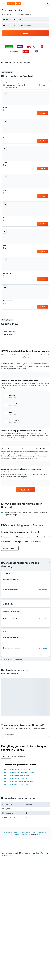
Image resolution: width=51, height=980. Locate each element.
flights (43, 853)
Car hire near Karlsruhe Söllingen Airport (18, 775)
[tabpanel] (25, 774)
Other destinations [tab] (19, 756)
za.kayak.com (8, 832)
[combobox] (8, 14)
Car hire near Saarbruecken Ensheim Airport (19, 781)
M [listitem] (4, 110)
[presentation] (49, 563)
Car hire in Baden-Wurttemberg (19, 834)
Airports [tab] (6, 756)
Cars (16, 832)
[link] (25, 490)
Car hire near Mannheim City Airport (16, 784)
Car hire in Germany (39, 832)
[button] (4, 3)
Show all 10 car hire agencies (12, 659)
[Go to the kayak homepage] (14, 3)
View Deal (43, 113)
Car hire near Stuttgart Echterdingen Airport (19, 772)
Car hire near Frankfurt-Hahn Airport (16, 778)
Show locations (44, 590)
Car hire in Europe (25, 832)
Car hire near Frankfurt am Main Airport (17, 769)
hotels (38, 853)
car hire (4, 855)
